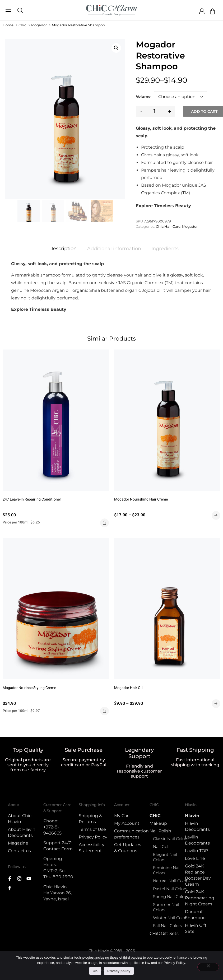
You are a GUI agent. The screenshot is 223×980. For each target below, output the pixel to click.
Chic (22, 25)
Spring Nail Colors (170, 897)
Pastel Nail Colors (170, 889)
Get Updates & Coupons (128, 848)
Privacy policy (119, 971)
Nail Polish (160, 831)
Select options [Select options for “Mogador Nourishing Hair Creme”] (216, 515)
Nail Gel (161, 846)
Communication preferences (129, 834)
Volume (143, 96)
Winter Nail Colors (171, 918)
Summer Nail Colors (166, 907)
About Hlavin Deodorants (22, 832)
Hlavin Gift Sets (196, 928)
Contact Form (58, 849)
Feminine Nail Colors (167, 870)
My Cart (122, 816)
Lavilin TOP (196, 851)
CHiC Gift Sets (164, 933)
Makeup (158, 823)
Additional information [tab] (114, 249)
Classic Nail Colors (171, 839)
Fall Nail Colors (167, 926)
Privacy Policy (93, 837)
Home (8, 25)
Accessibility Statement (92, 848)
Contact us (19, 851)
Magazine (18, 843)
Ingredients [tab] (165, 249)
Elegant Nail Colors (165, 857)
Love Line (195, 858)
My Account (127, 823)
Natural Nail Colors (171, 881)
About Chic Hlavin (20, 819)
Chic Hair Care (168, 226)
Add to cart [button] (104, 523)
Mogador (39, 25)
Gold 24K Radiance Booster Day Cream (198, 875)
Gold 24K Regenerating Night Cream (200, 898)
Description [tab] (63, 249)
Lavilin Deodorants (197, 840)
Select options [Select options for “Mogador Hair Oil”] (216, 704)
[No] (208, 967)
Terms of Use (92, 829)
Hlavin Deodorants (197, 826)
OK (95, 971)
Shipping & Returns (90, 819)
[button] (8, 10)
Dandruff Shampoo (195, 915)
